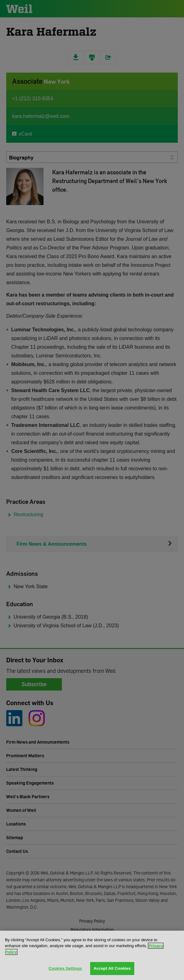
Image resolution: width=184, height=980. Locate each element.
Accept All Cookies (112, 968)
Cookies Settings (65, 968)
